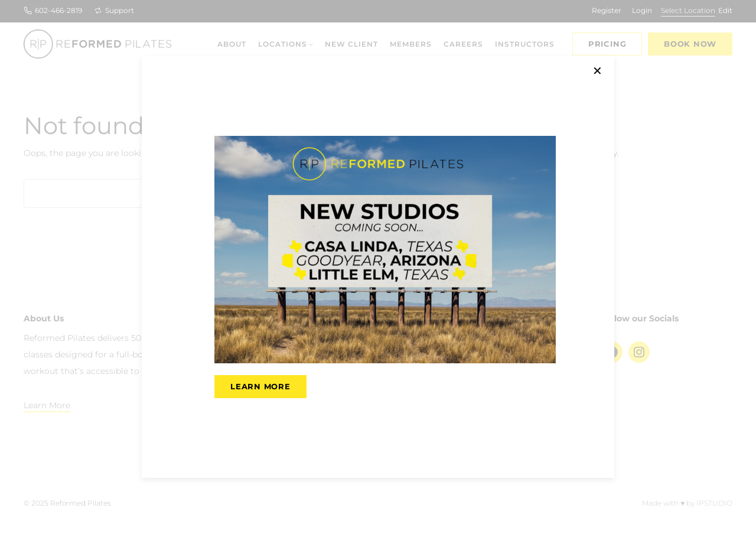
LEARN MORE (260, 386)
